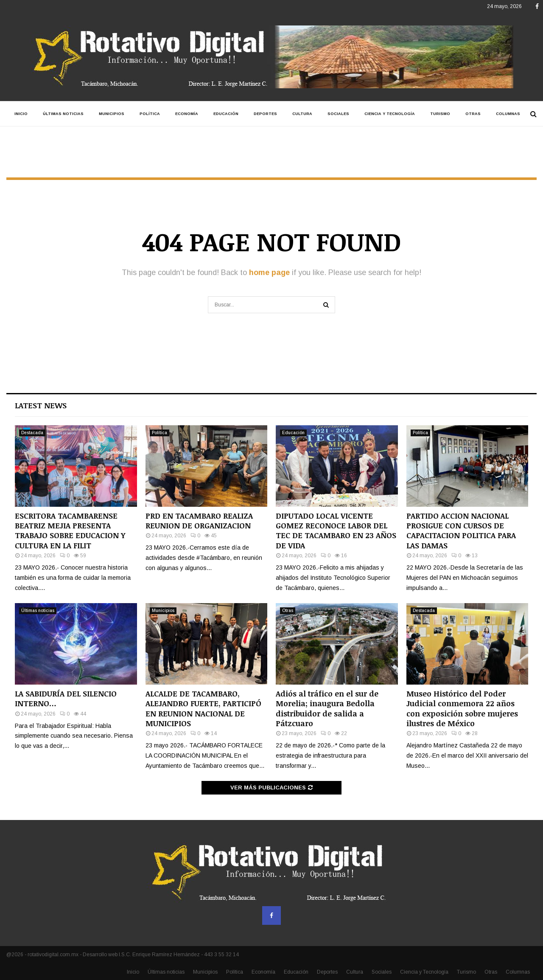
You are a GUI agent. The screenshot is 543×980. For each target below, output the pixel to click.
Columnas (508, 114)
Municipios (112, 114)
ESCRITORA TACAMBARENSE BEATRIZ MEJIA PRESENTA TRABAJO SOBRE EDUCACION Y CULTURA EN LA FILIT (70, 531)
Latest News (41, 405)
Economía (187, 114)
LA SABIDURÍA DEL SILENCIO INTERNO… (66, 698)
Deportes (265, 114)
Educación (226, 114)
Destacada (32, 433)
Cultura (302, 114)
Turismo (440, 114)
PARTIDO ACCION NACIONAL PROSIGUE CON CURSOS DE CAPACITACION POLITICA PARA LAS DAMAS (461, 531)
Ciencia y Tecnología (390, 114)
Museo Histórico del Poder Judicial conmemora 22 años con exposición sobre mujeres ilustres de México (462, 708)
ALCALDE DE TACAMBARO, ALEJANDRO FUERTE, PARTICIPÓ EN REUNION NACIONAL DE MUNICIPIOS (203, 708)
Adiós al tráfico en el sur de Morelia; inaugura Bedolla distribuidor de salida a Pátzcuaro (327, 708)
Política (150, 114)
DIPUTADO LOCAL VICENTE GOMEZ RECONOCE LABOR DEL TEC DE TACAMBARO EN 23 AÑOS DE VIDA (336, 531)
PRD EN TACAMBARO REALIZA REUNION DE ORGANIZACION (199, 521)
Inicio (21, 114)
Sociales (338, 114)
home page (269, 272)
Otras (473, 114)
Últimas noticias (63, 114)
